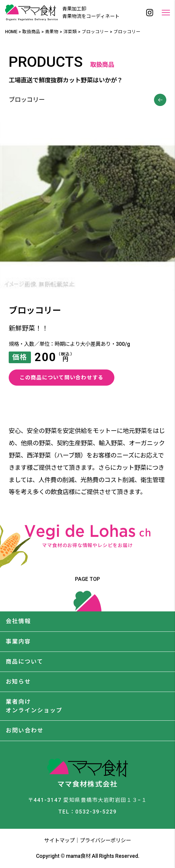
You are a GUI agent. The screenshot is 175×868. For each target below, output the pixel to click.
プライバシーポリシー (105, 840)
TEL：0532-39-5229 (88, 812)
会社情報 (18, 621)
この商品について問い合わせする (62, 378)
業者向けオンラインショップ (34, 706)
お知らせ (18, 682)
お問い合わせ (25, 730)
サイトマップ (59, 840)
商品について (24, 662)
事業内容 (18, 641)
